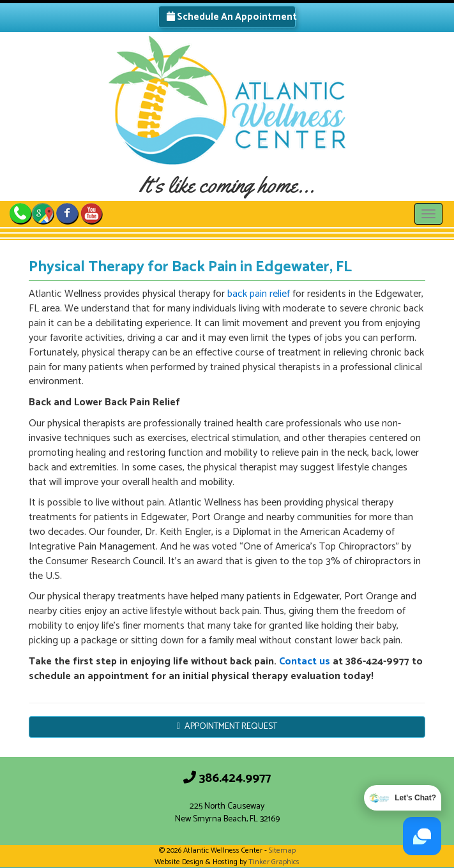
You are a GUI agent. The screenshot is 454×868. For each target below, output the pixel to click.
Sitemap (282, 850)
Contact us (305, 662)
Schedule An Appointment (231, 17)
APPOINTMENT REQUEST (227, 727)
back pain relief (259, 294)
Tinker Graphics (274, 862)
